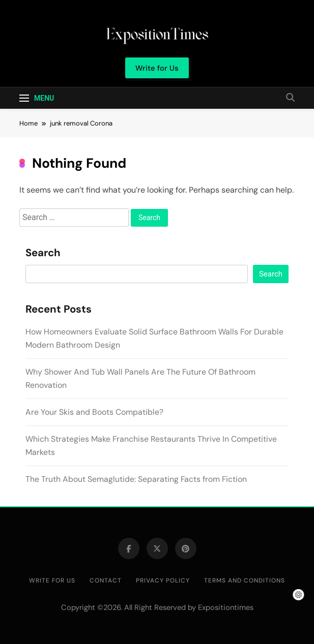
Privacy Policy (163, 580)
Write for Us (52, 580)
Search (43, 253)
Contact (106, 580)
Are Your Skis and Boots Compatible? (94, 412)
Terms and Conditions (245, 580)
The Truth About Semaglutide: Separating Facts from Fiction (136, 479)
